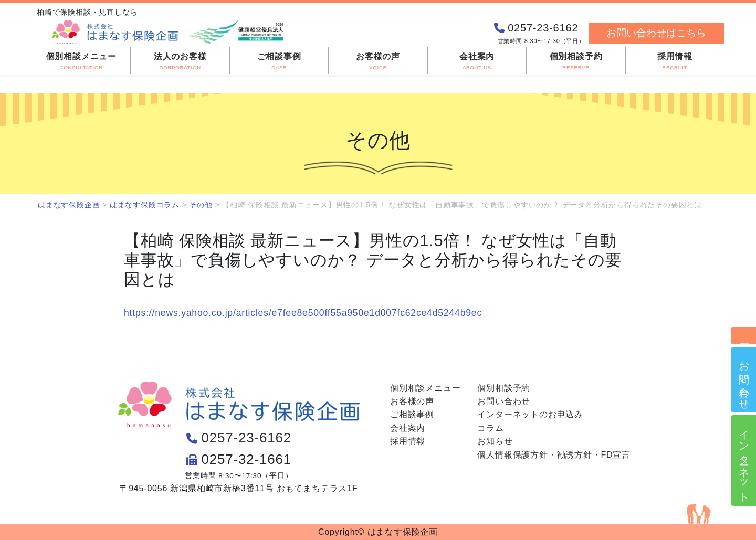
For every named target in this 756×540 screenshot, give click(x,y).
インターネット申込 (744, 460)
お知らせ (495, 441)
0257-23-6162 (247, 438)
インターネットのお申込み (530, 414)
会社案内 (408, 428)
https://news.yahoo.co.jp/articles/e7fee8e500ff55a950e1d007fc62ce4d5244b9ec (303, 313)
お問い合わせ (744, 380)
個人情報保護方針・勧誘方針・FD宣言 (554, 455)
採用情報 (408, 441)
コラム (490, 428)
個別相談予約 (744, 336)
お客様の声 (412, 401)
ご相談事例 (412, 414)
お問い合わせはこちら (656, 33)
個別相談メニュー (425, 388)
